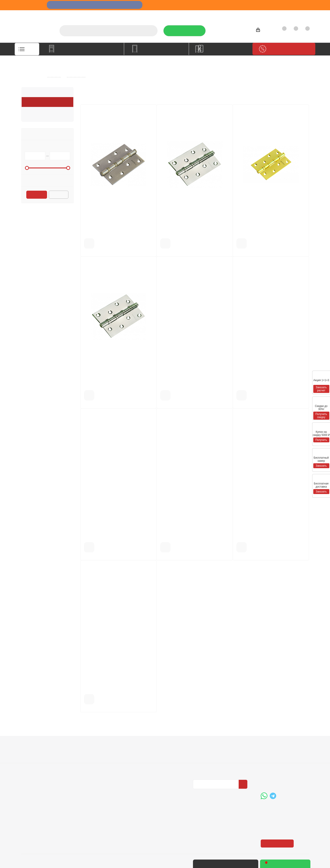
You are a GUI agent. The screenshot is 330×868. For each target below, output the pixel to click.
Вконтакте (197, 793)
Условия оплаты (92, 754)
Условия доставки (93, 760)
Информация (91, 746)
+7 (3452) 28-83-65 (238, 864)
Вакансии (29, 760)
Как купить (274, 15)
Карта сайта (145, 766)
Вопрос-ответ (147, 754)
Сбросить (59, 195)
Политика (29, 766)
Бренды (142, 760)
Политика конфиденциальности (215, 759)
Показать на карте (278, 816)
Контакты (298, 15)
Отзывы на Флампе (211, 15)
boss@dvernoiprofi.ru (285, 779)
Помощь (144, 746)
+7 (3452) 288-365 (230, 29)
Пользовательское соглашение (94, 774)
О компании (160, 15)
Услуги (183, 15)
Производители (246, 15)
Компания (31, 746)
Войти (264, 31)
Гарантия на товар (94, 766)
